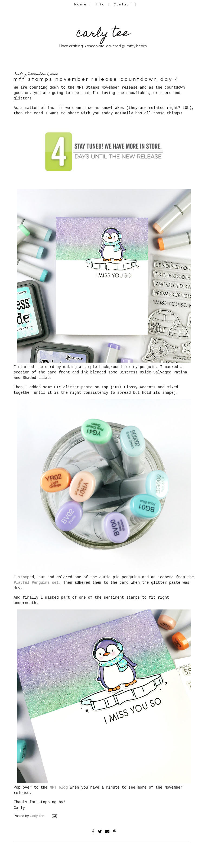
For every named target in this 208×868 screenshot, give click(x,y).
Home (81, 4)
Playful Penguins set (36, 583)
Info (100, 4)
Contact (123, 4)
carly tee (103, 34)
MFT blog (59, 788)
